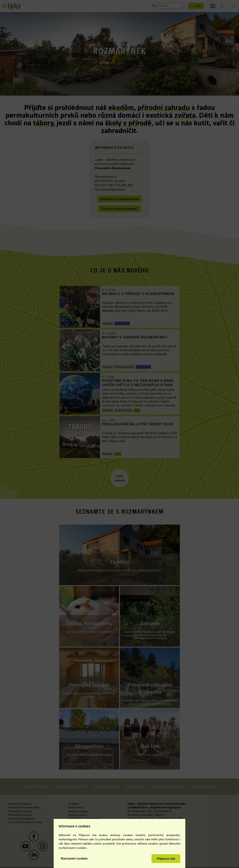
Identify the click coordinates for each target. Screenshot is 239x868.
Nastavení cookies (74, 858)
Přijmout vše (166, 859)
